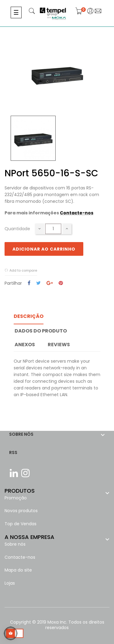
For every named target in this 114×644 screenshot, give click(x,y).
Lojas (10, 583)
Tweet (38, 283)
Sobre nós (15, 544)
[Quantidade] (53, 229)
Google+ (50, 283)
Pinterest (61, 283)
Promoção (16, 498)
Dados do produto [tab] (41, 331)
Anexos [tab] (25, 345)
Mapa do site (18, 570)
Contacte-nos (77, 213)
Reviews (59, 345)
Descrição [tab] (29, 316)
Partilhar (29, 283)
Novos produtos (21, 511)
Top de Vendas (21, 524)
